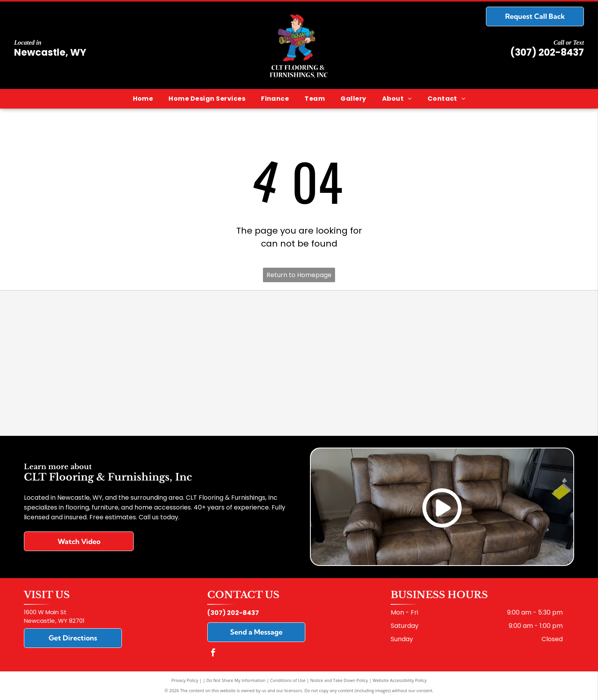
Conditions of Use (288, 680)
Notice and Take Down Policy (339, 680)
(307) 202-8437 (547, 52)
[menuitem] (143, 99)
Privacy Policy (185, 680)
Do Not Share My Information (236, 680)
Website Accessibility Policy (400, 680)
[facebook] (213, 654)
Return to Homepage (299, 275)
